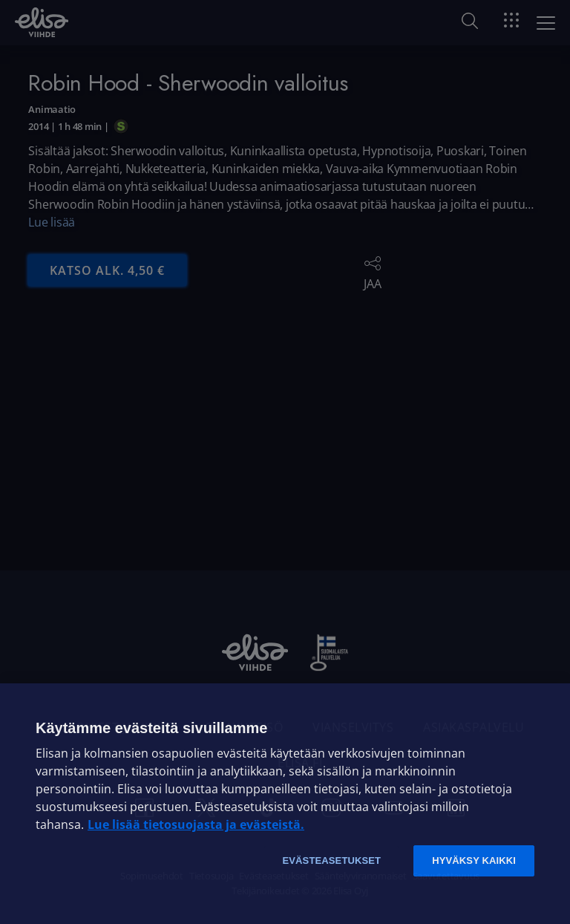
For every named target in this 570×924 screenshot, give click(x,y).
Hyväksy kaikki (474, 860)
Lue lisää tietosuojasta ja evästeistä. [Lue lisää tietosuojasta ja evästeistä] (196, 824)
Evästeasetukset (331, 860)
